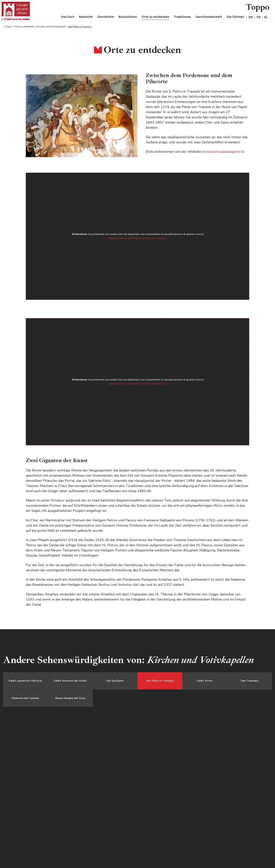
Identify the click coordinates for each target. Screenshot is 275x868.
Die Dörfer (234, 17)
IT (243, 17)
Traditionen (182, 17)
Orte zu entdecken (155, 17)
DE (259, 17)
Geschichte (106, 17)
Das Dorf (68, 17)
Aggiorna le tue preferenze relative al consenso (137, 238)
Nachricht (86, 17)
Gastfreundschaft (209, 17)
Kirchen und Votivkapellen (51, 27)
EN (251, 17)
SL (266, 17)
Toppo (9, 27)
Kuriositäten (128, 17)
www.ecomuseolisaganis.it (223, 152)
